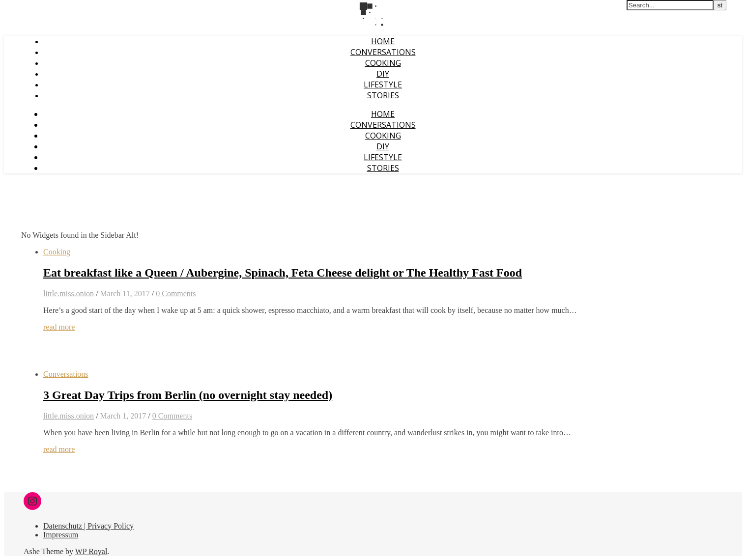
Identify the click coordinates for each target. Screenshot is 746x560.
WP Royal (91, 551)
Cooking (383, 63)
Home (383, 41)
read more (59, 327)
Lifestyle (383, 84)
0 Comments (176, 294)
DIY (383, 74)
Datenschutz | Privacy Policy (88, 526)
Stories (383, 95)
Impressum (61, 535)
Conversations (383, 52)
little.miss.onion (69, 294)
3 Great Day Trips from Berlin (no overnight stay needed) (188, 395)
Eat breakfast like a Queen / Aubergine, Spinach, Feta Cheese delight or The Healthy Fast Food (283, 273)
